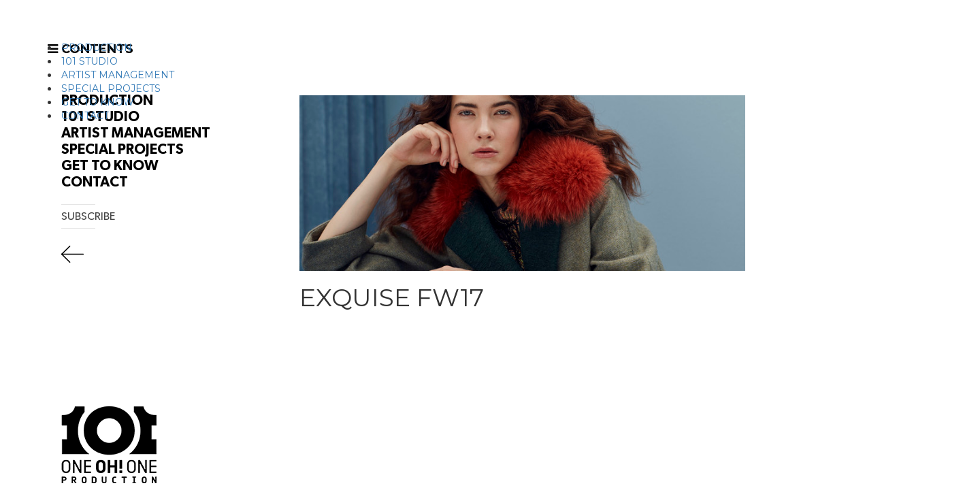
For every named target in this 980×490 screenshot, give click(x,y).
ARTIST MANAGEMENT (118, 75)
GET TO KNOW (98, 102)
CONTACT (85, 116)
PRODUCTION (97, 48)
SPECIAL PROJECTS (111, 88)
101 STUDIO (89, 61)
